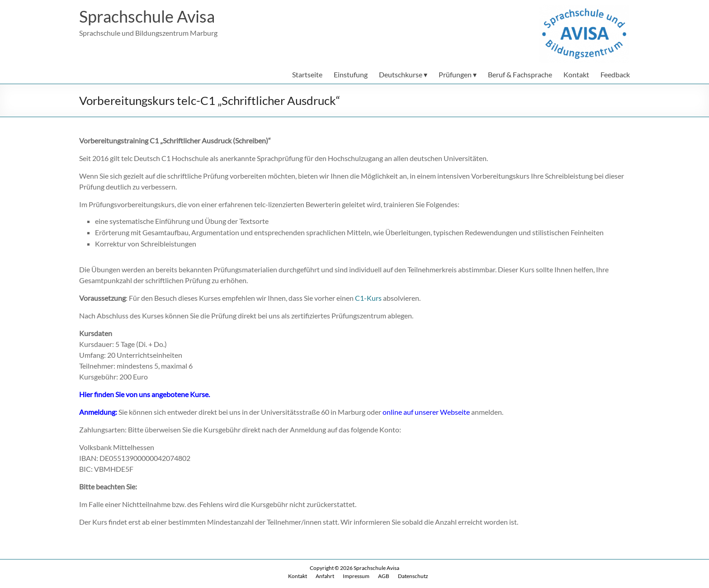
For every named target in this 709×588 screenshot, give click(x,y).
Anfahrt (325, 576)
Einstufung (351, 74)
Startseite (307, 74)
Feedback (615, 74)
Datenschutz (413, 576)
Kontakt (576, 74)
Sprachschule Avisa (147, 16)
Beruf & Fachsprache (520, 74)
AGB (384, 576)
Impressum (356, 576)
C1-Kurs (368, 298)
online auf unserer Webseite (426, 412)
